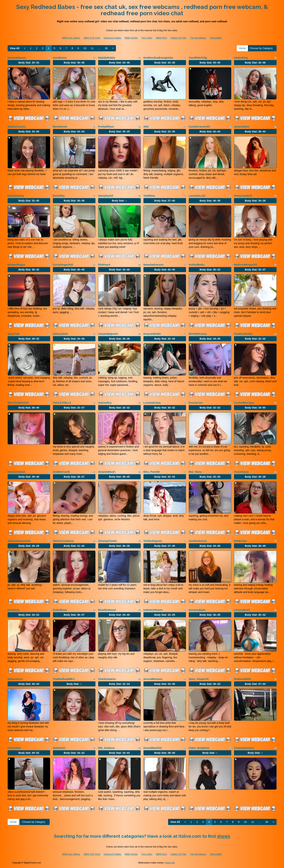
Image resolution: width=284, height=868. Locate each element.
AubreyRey (105, 403)
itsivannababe (197, 610)
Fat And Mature (198, 38)
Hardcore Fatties (112, 38)
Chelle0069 (14, 748)
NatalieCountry (17, 127)
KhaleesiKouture (244, 748)
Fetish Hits (170, 863)
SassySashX (106, 196)
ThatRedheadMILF (64, 679)
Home (242, 48)
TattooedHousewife (19, 541)
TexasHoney (241, 472)
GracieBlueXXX (153, 748)
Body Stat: (29, 63)
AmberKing (241, 58)
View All (15, 48)
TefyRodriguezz (153, 541)
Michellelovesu (198, 334)
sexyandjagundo (108, 334)
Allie (146, 127)
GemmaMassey (17, 58)
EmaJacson (196, 403)
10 (85, 48)
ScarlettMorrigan (244, 403)
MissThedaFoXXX (18, 403)
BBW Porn (161, 38)
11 (92, 48)
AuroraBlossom (153, 679)
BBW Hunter (131, 38)
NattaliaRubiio (107, 58)
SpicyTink (14, 334)
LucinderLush (197, 196)
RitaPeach (104, 265)
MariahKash (60, 127)
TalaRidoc (149, 196)
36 (106, 48)
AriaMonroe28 (61, 472)
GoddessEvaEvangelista (158, 58)
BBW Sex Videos (71, 38)
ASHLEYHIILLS (62, 403)
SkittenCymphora (63, 541)
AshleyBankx (197, 265)
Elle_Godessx (106, 748)
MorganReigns (16, 265)
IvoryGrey (13, 610)
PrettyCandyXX (243, 196)
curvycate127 (242, 610)
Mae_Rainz (195, 472)
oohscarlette (60, 334)
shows (224, 836)
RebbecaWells (243, 679)
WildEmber (241, 541)
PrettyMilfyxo (106, 127)
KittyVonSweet (16, 472)
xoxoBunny (60, 58)
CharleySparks (107, 679)
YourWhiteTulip (198, 58)
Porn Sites (147, 38)
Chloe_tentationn (199, 748)
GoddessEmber (243, 334)
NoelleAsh (59, 748)
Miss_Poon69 (152, 472)
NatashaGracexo (154, 265)
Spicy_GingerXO (199, 679)
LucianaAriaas (152, 403)
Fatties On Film (179, 38)
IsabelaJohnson (153, 610)
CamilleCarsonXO (199, 127)
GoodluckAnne (198, 541)
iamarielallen (242, 127)
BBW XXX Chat (92, 38)
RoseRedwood (107, 610)
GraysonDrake (152, 334)
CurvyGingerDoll (63, 265)
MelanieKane (15, 679)
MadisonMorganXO (246, 265)
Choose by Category (262, 48)
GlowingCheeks (108, 541)
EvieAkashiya (16, 196)
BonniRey (59, 196)
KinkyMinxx (60, 610)
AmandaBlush (107, 472)
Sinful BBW (216, 38)
